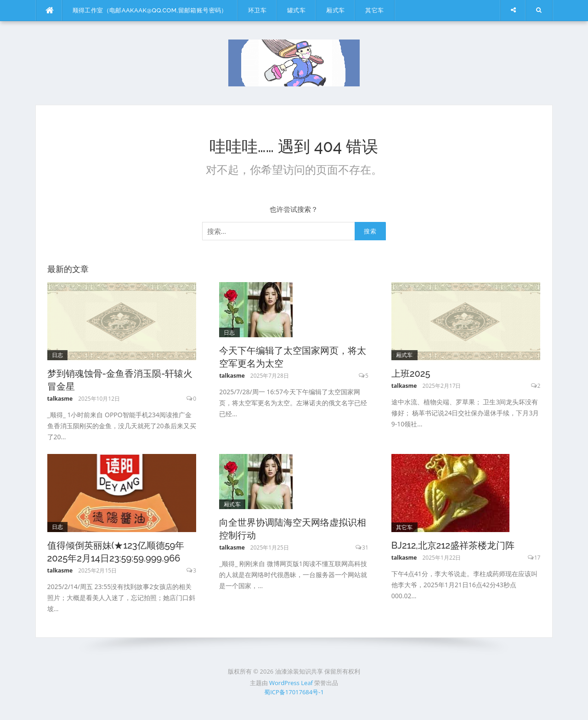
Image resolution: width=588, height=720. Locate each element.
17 (537, 558)
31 (365, 547)
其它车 (374, 10)
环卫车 (257, 10)
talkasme (60, 399)
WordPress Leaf (291, 683)
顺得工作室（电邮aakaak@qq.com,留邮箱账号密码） (150, 10)
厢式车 (335, 10)
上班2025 (411, 374)
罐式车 (296, 10)
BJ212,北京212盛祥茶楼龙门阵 (453, 545)
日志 (58, 355)
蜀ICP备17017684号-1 (294, 692)
